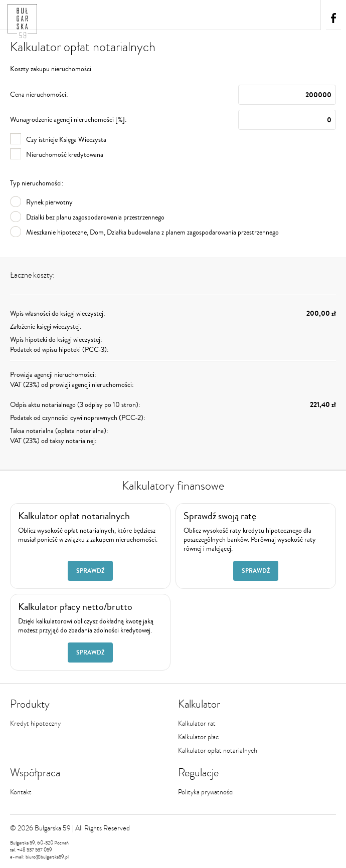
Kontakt (21, 792)
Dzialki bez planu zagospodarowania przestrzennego (87, 218)
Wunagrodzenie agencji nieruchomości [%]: (173, 120)
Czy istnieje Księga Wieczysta (58, 140)
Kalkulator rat (197, 723)
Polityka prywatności (206, 792)
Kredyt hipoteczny (35, 723)
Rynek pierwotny (41, 202)
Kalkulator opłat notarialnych (218, 750)
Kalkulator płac (198, 737)
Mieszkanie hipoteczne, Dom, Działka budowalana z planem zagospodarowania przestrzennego (144, 233)
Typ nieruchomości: (37, 183)
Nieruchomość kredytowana (57, 155)
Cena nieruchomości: (173, 95)
